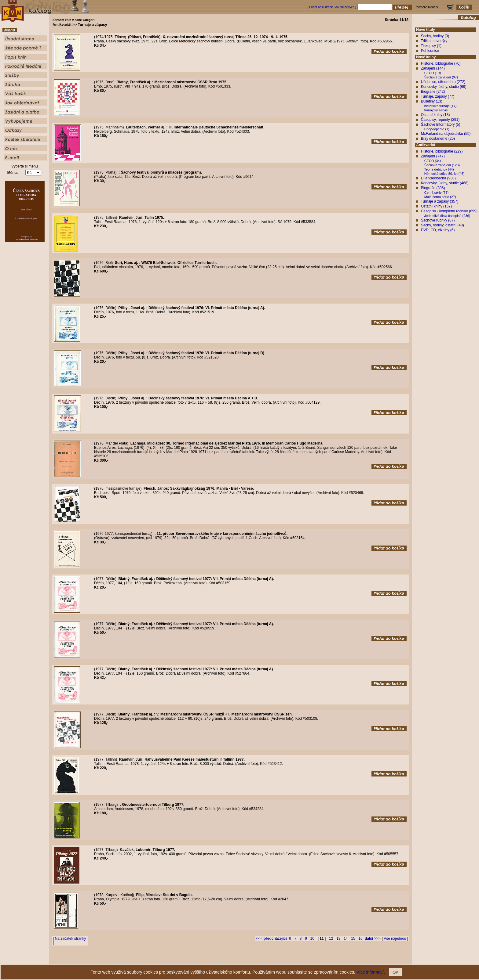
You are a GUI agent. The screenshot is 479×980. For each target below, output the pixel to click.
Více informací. (371, 972)
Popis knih (236, 960)
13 (338, 939)
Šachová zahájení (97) (441, 77)
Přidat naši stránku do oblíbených (332, 7)
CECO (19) (433, 73)
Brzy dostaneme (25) (438, 139)
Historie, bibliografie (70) (441, 63)
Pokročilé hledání (257, 960)
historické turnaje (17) (441, 106)
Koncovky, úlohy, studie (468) (445, 183)
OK (395, 972)
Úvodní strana (189, 960)
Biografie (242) (433, 92)
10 (312, 939)
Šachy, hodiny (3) (435, 36)
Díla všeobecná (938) (438, 178)
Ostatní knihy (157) (436, 206)
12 (331, 939)
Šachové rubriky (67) (438, 220)
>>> (373, 939)
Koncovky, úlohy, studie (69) (444, 87)
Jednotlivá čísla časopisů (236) (447, 216)
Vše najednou (395, 939)
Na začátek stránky (70, 939)
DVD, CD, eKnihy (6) (438, 230)
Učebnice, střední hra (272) (443, 82)
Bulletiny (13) (432, 101)
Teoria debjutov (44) (439, 169)
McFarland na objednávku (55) (446, 134)
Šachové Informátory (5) (441, 124)
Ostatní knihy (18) (435, 115)
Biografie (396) (433, 188)
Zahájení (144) (433, 68)
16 (360, 939)
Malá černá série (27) (440, 197)
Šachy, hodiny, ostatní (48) (442, 225)
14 (346, 939)
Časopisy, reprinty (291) (440, 120)
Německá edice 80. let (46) (444, 174)
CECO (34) (433, 161)
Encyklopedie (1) (437, 129)
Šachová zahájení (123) (442, 165)
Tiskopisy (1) (431, 46)
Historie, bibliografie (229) (442, 151)
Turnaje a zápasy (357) (439, 201)
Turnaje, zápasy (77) (437, 96)
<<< (271, 939)
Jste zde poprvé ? (214, 960)
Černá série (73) (436, 193)
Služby (276, 960)
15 (353, 939)
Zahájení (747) (433, 156)
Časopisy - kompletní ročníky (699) (449, 211)
